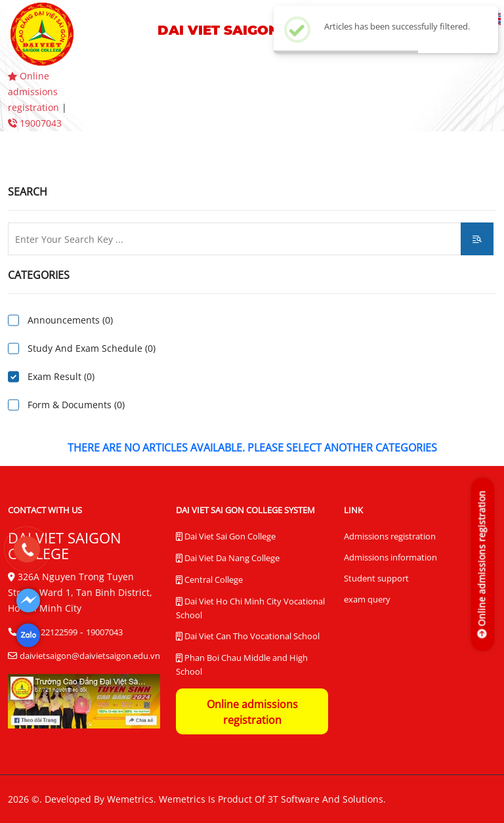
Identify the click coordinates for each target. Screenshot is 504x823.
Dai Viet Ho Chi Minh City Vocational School (250, 608)
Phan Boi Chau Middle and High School (242, 665)
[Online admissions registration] (482, 564)
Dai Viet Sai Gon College (226, 537)
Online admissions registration (35, 92)
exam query (367, 599)
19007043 (35, 123)
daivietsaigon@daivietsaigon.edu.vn (90, 656)
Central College (209, 580)
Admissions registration (390, 536)
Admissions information (390, 557)
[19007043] (27, 549)
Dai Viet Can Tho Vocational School (248, 637)
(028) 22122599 (49, 632)
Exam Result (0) (61, 376)
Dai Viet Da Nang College (228, 559)
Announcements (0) (70, 320)
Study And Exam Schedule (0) (92, 348)
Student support (376, 578)
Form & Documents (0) (76, 405)
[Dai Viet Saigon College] (28, 601)
